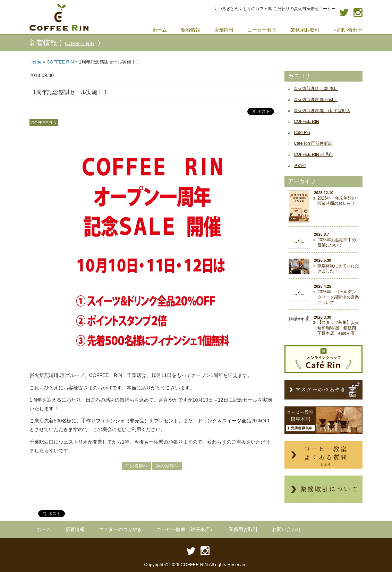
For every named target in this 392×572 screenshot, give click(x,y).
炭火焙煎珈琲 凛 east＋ (316, 100)
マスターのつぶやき (120, 529)
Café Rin (302, 133)
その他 (300, 166)
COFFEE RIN (80, 43)
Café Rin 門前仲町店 (313, 143)
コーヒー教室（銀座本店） (186, 529)
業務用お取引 (243, 529)
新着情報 (75, 529)
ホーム (44, 529)
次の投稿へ (167, 466)
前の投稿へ (137, 466)
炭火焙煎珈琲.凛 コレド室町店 (322, 111)
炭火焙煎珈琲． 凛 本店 (316, 89)
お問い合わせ (287, 529)
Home (36, 62)
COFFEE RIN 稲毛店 (313, 154)
